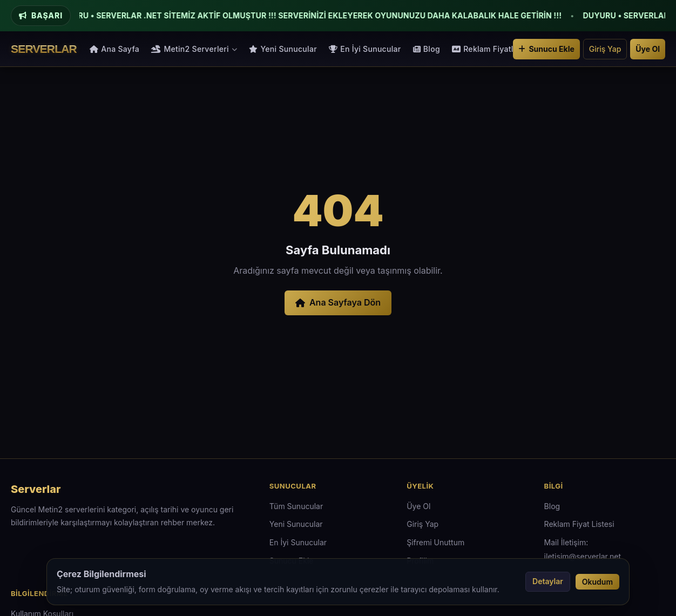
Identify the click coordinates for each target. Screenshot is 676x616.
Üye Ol (648, 49)
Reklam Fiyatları (488, 49)
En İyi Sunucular (365, 49)
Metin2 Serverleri (194, 49)
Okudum (597, 582)
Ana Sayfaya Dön (338, 302)
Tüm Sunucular (296, 506)
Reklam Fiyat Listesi (579, 524)
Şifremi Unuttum (435, 542)
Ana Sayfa (114, 49)
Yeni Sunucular (283, 49)
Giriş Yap (605, 49)
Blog (427, 49)
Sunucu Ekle (546, 49)
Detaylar (548, 581)
